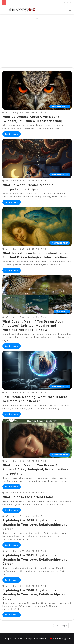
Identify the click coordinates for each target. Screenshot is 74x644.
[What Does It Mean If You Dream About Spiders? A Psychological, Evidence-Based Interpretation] (37, 438)
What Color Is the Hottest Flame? (29, 497)
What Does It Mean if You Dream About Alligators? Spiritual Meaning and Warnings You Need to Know (34, 326)
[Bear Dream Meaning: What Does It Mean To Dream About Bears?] (37, 370)
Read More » (12, 134)
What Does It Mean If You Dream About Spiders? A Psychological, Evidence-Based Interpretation (36, 469)
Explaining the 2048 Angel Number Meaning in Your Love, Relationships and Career (35, 594)
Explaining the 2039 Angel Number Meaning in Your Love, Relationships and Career (35, 525)
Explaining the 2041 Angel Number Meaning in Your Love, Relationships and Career (35, 560)
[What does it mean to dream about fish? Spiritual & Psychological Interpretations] (37, 227)
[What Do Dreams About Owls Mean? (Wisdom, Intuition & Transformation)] (37, 90)
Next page (64, 626)
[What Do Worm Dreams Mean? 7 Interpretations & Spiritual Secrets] (37, 158)
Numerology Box (62, 639)
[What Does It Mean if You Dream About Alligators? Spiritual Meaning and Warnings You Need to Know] (37, 295)
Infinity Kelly (12, 113)
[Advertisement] (37, 41)
